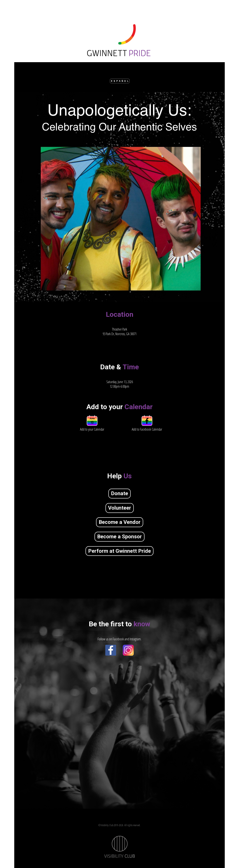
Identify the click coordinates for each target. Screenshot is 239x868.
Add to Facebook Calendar (147, 427)
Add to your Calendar (92, 427)
